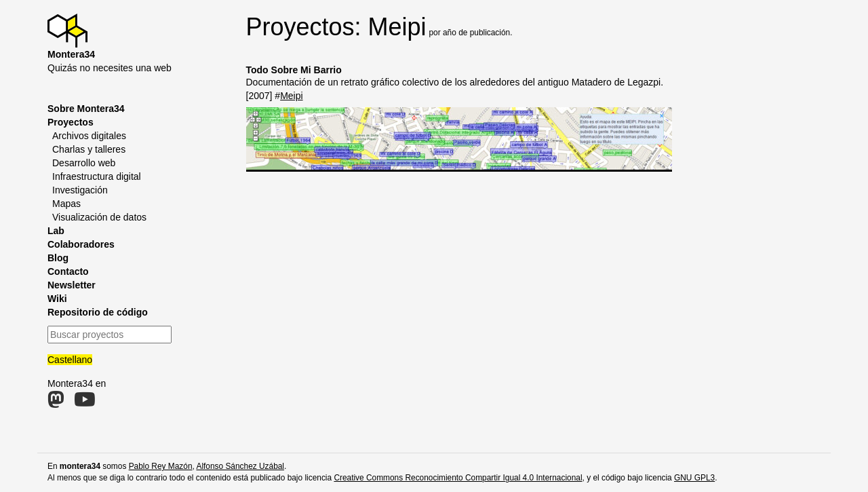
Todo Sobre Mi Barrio (294, 70)
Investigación (80, 190)
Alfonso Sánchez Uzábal (240, 466)
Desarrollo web (84, 163)
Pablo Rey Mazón (161, 466)
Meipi (291, 96)
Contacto (68, 271)
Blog (58, 258)
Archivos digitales (89, 136)
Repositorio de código (98, 312)
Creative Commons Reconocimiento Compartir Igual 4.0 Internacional (458, 478)
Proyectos (71, 122)
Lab (56, 231)
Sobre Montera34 (86, 109)
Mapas (66, 204)
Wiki (57, 299)
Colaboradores (81, 244)
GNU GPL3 (694, 478)
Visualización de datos (99, 217)
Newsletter (72, 285)
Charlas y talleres (89, 149)
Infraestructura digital (97, 176)
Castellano (70, 360)
